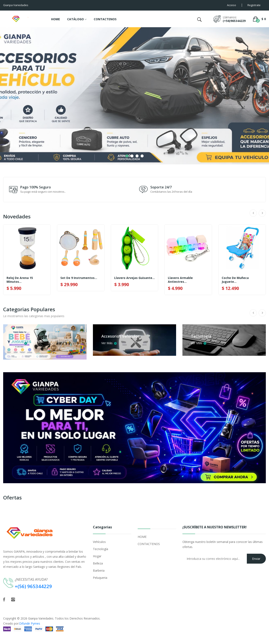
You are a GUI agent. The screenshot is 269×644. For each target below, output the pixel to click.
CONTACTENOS (105, 19)
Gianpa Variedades (41, 618)
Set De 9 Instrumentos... (79, 278)
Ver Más (19, 343)
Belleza (98, 563)
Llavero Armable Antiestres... (180, 280)
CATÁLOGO (77, 19)
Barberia (99, 570)
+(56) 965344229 (33, 586)
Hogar (97, 556)
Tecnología (101, 549)
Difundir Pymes (30, 623)
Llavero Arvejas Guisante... (134, 278)
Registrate (254, 5)
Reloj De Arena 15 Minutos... (20, 280)
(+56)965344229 (234, 21)
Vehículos (99, 542)
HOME (56, 19)
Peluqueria (100, 578)
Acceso (232, 5)
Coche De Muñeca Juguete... (235, 280)
